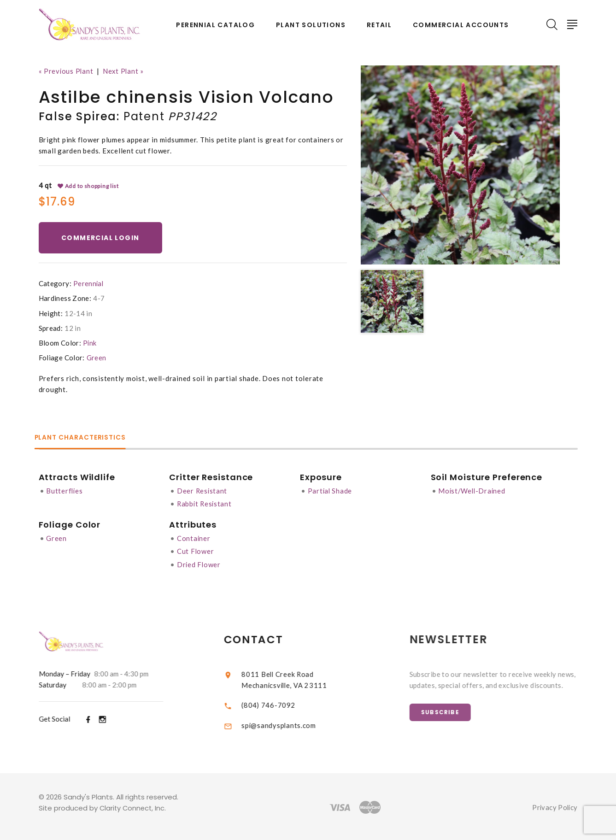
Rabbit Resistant (206, 504)
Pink (90, 343)
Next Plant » (125, 71)
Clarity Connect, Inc (133, 807)
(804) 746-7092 (278, 703)
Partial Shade (331, 491)
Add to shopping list (88, 186)
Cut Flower (196, 551)
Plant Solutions (311, 25)
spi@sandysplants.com (288, 724)
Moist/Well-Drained (475, 491)
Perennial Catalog (215, 25)
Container (194, 538)
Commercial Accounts (461, 25)
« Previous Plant (67, 71)
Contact (263, 638)
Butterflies (65, 491)
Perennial (89, 284)
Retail (379, 25)
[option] (460, 165)
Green (97, 358)
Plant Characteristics (85, 438)
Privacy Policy (554, 806)
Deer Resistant (203, 491)
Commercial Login (102, 238)
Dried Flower (200, 564)
